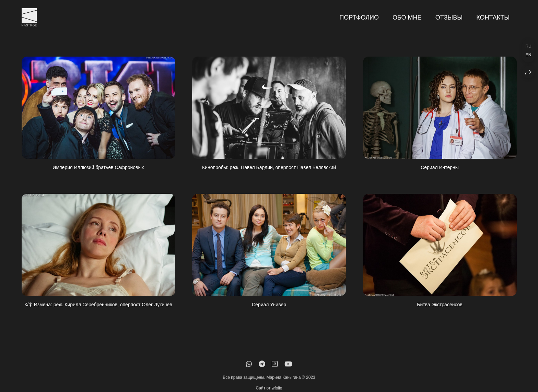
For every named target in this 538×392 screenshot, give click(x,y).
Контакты (493, 17)
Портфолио (359, 17)
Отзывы (449, 17)
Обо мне (407, 17)
